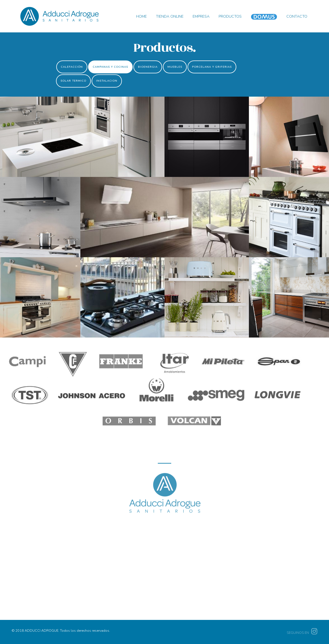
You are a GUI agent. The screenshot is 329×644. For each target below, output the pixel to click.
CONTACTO (297, 16)
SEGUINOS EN (302, 633)
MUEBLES (175, 67)
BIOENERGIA (148, 67)
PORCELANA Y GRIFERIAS (212, 67)
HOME (141, 16)
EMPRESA (201, 16)
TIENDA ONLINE (170, 16)
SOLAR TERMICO (73, 81)
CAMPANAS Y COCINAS (110, 67)
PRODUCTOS (230, 16)
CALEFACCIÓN (72, 67)
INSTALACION (107, 81)
